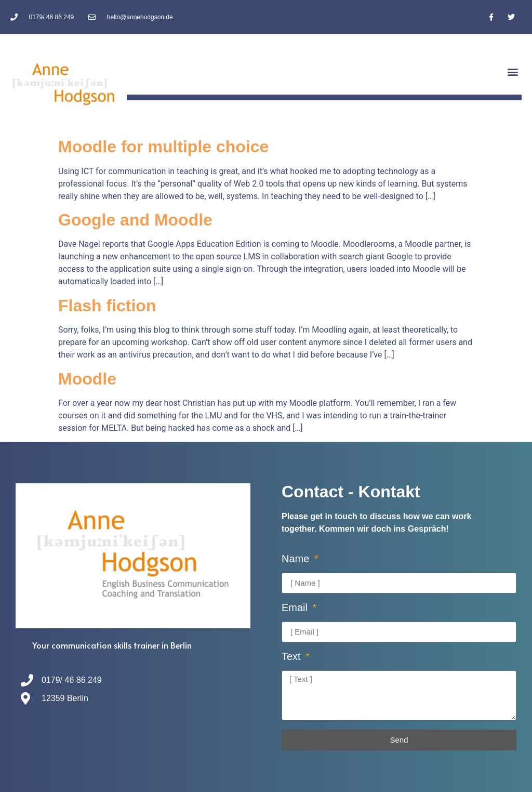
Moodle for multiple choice (163, 147)
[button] (513, 72)
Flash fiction (107, 306)
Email (296, 608)
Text (292, 657)
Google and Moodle (135, 220)
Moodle (87, 379)
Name (297, 559)
